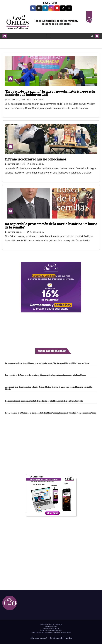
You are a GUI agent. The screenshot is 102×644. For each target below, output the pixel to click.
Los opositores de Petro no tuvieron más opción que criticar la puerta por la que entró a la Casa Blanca (46, 375)
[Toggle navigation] (49, 36)
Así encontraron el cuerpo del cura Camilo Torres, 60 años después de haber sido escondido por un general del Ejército (49, 388)
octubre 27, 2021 (16, 164)
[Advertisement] (51, 437)
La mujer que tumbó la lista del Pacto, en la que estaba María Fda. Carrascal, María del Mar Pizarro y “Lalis (47, 363)
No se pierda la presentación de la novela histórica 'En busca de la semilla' (51, 225)
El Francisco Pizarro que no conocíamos (35, 159)
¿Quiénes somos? (38, 638)
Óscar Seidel (36, 164)
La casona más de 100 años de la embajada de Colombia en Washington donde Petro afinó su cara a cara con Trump (51, 413)
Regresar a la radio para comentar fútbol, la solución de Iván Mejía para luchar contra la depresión (44, 401)
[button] (92, 36)
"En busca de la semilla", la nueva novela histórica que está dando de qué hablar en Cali (50, 93)
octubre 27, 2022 (16, 99)
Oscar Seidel (36, 99)
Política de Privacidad (61, 638)
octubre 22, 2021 (16, 232)
